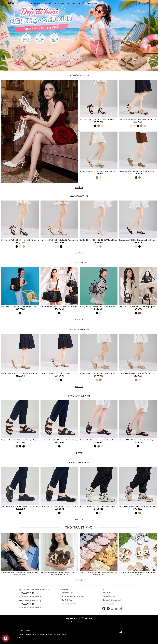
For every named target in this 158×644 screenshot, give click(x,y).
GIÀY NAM (71, 3)
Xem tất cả (79, 187)
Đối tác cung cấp (108, 604)
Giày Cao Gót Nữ (79, 196)
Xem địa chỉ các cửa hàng (79, 622)
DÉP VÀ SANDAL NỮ (79, 329)
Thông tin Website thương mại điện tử (73, 596)
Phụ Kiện (54, 9)
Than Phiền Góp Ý (67, 600)
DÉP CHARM (59, 3)
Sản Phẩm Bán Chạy (79, 75)
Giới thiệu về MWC (67, 592)
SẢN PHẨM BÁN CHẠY (39, 9)
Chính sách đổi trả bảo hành (112, 600)
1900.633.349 (27, 593)
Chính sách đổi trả (108, 596)
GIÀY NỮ (48, 3)
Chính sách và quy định (69, 604)
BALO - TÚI (93, 3)
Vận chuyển (106, 592)
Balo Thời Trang (79, 263)
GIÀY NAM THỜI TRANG (79, 463)
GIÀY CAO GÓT (36, 3)
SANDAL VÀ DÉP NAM (79, 396)
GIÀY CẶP (81, 3)
